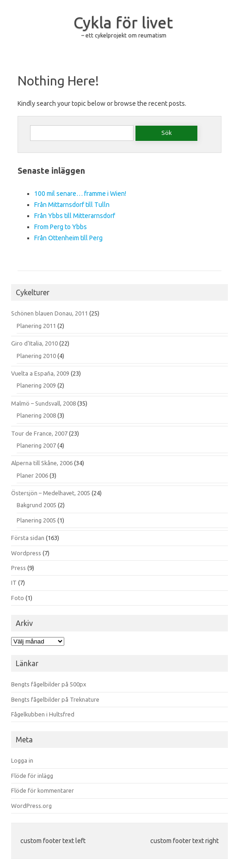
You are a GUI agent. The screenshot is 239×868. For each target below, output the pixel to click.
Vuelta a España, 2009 (40, 373)
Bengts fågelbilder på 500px (49, 684)
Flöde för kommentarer (43, 790)
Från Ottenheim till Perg (68, 238)
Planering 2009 (36, 385)
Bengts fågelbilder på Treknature (55, 699)
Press (18, 568)
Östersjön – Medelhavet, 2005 (51, 493)
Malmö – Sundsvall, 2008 (43, 403)
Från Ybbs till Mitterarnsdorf (75, 216)
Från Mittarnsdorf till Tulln (72, 205)
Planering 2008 (36, 415)
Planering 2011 (36, 326)
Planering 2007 (36, 445)
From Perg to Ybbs (61, 227)
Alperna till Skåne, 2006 (42, 463)
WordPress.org (31, 806)
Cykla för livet (123, 22)
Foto (18, 598)
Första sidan (28, 538)
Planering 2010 (36, 356)
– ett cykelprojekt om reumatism (124, 35)
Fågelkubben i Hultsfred (43, 714)
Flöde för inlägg (32, 776)
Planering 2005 (36, 520)
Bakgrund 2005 (37, 505)
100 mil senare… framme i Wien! (80, 194)
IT (14, 583)
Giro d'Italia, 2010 (34, 343)
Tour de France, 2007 (39, 433)
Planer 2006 (32, 475)
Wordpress (26, 553)
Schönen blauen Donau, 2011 (49, 313)
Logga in (22, 760)
